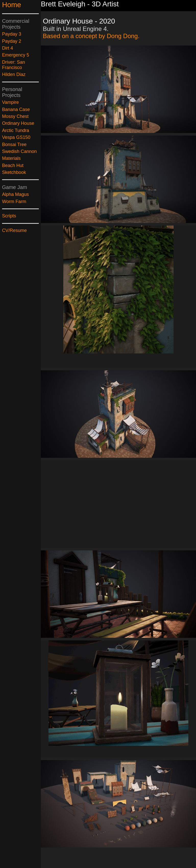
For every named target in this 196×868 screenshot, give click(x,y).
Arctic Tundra (16, 130)
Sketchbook (14, 172)
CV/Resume (14, 230)
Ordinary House (18, 123)
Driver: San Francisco (14, 65)
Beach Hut (13, 165)
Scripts (9, 216)
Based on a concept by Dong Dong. (91, 36)
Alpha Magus (15, 194)
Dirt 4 (8, 48)
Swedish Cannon (19, 151)
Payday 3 (12, 34)
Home (12, 5)
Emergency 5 (16, 55)
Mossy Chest (15, 116)
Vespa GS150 (16, 137)
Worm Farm (14, 202)
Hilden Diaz (14, 74)
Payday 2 (12, 41)
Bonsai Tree (14, 144)
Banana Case (16, 109)
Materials (11, 158)
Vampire (10, 102)
